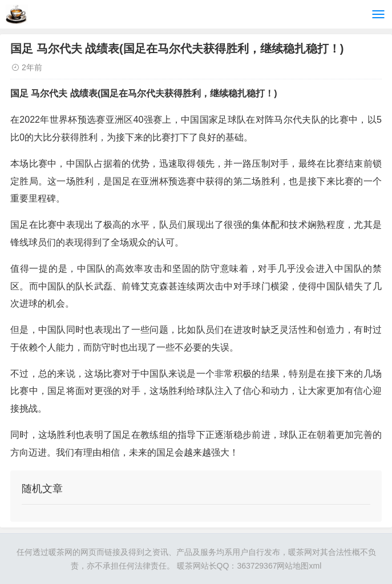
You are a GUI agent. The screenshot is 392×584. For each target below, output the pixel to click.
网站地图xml (299, 566)
